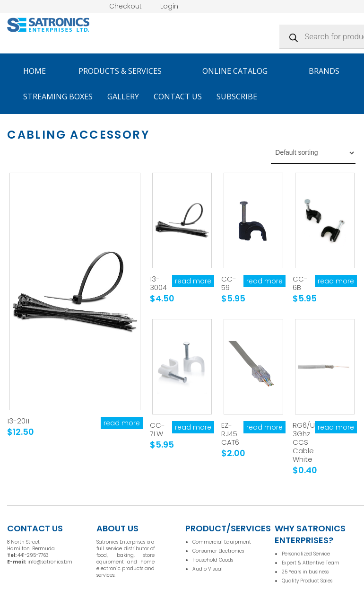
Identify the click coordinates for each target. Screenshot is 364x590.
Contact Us (178, 97)
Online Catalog (239, 71)
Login (169, 6)
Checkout (126, 6)
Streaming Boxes (58, 97)
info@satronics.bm (50, 562)
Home (35, 71)
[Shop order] (313, 153)
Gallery (123, 97)
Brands (328, 71)
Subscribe (237, 97)
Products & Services (124, 71)
